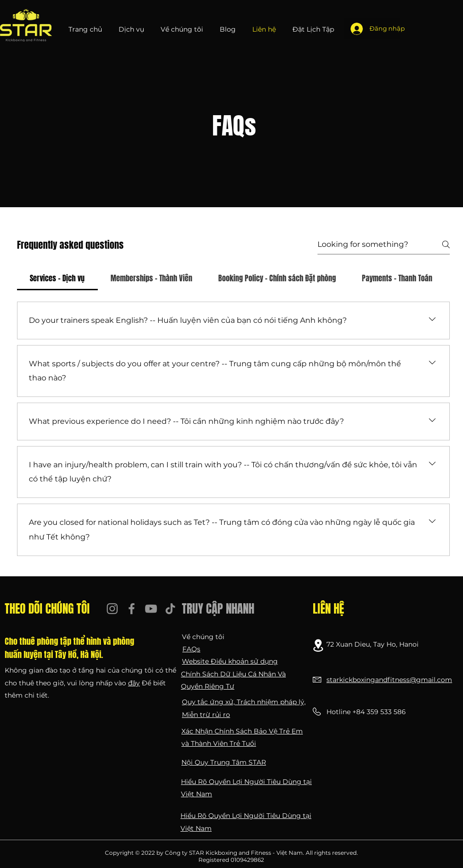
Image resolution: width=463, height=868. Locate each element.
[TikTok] (170, 609)
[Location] (318, 645)
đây (134, 683)
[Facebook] (132, 609)
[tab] (57, 278)
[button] (133, 29)
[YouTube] (151, 609)
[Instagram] (112, 609)
